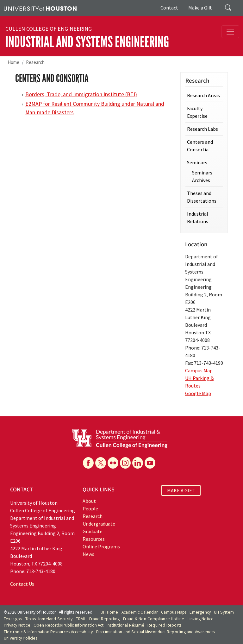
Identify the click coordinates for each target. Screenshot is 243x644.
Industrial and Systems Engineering (87, 42)
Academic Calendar (140, 612)
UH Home (109, 612)
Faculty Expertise (197, 112)
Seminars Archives (202, 176)
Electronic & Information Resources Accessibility (48, 632)
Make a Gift (200, 8)
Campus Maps (174, 612)
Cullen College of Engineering (49, 29)
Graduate (93, 531)
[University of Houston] (40, 8)
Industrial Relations (198, 218)
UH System (224, 612)
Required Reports (164, 625)
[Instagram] (125, 463)
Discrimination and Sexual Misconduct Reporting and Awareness (156, 632)
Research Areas (203, 95)
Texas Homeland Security (49, 619)
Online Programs (101, 546)
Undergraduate (99, 524)
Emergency (200, 612)
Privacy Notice (17, 625)
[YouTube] (150, 463)
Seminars (197, 162)
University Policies (21, 638)
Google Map (198, 393)
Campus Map (199, 370)
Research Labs (202, 129)
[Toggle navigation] (230, 32)
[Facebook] (88, 463)
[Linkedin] (138, 463)
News (88, 554)
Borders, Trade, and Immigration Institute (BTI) (81, 94)
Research (35, 62)
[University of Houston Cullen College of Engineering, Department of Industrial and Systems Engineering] (120, 438)
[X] (101, 463)
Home (13, 62)
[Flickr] (113, 463)
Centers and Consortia (200, 146)
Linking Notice (201, 619)
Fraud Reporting (105, 619)
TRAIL (81, 619)
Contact (169, 8)
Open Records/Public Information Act (69, 625)
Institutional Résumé (125, 625)
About (89, 501)
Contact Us (22, 584)
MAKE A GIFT (181, 490)
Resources (94, 539)
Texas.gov (13, 619)
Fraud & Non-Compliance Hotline (154, 619)
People (90, 508)
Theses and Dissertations (202, 197)
